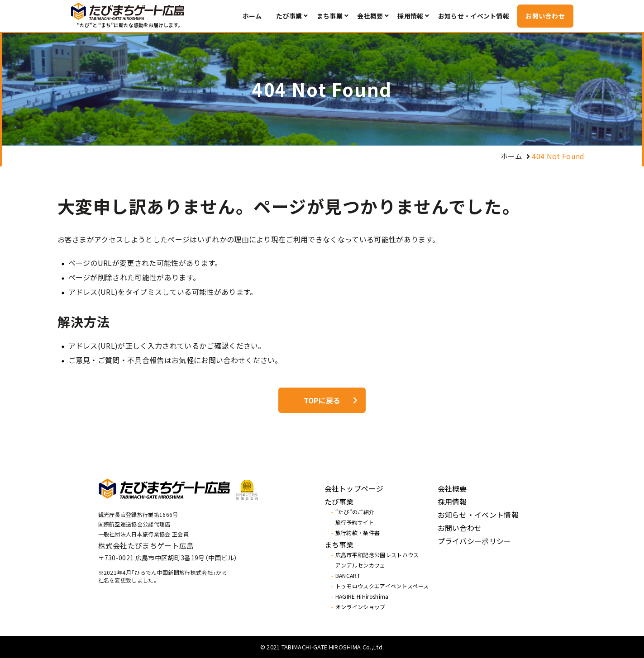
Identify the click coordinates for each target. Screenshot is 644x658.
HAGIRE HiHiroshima (362, 596)
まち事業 (330, 16)
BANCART (348, 576)
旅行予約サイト (355, 522)
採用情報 (410, 16)
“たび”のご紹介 (355, 512)
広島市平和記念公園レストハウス (377, 555)
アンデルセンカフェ (360, 565)
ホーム (252, 16)
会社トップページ (354, 488)
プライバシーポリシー (475, 541)
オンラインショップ (360, 607)
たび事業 (289, 16)
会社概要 (370, 16)
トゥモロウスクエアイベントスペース (382, 586)
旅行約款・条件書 (358, 533)
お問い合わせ (545, 16)
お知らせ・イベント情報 (474, 16)
